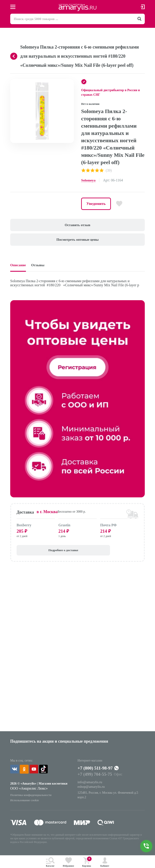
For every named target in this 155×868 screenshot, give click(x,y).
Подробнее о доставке (42, 553)
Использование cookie (25, 804)
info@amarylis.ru (90, 786)
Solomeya (89, 181)
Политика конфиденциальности (32, 799)
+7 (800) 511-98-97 (99, 772)
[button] (70, 84)
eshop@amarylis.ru (92, 791)
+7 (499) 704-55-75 (95, 779)
